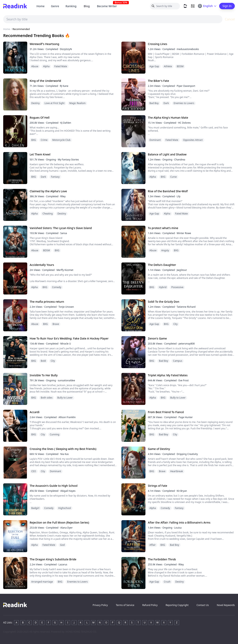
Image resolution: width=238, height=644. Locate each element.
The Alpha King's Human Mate (168, 118)
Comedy (57, 287)
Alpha (46, 66)
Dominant (155, 140)
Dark (166, 103)
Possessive (177, 287)
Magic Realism (77, 103)
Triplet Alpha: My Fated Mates (168, 375)
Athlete (168, 66)
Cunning (54, 434)
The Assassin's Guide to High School (54, 486)
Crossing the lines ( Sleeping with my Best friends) (63, 449)
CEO (34, 471)
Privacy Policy (100, 605)
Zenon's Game (157, 338)
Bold (43, 361)
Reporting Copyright (177, 605)
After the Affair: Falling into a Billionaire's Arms (179, 522)
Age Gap (154, 66)
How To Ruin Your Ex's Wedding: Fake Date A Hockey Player (69, 338)
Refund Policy (150, 605)
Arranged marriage (42, 582)
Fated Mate (61, 66)
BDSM (180, 66)
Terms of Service (125, 605)
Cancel (230, 19)
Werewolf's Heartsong (44, 44)
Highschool (65, 508)
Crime (44, 140)
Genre (55, 6)
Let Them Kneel (40, 154)
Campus (177, 361)
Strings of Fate (158, 486)
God (62, 545)
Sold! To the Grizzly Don (164, 302)
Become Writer (109, 6)
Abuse (35, 66)
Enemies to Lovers (184, 103)
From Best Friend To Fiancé (166, 412)
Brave (56, 324)
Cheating (48, 214)
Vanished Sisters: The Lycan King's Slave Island (61, 228)
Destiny (35, 103)
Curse (173, 177)
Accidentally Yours (42, 265)
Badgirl (35, 508)
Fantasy (55, 177)
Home (40, 6)
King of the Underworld (45, 81)
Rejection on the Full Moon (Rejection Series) (59, 522)
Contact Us (203, 605)
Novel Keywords (226, 605)
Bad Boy (154, 103)
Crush (167, 582)
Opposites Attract (193, 140)
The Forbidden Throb (162, 559)
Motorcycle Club (61, 140)
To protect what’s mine (163, 228)
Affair (153, 545)
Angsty (165, 250)
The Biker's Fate (158, 81)
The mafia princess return (47, 302)
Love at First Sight (54, 103)
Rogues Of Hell (40, 118)
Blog (87, 6)
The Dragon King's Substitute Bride (53, 559)
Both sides (47, 398)
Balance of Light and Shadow (167, 154)
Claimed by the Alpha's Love (48, 191)
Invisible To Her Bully (44, 375)
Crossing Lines (157, 44)
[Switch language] (207, 6)
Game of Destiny (159, 449)
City (175, 324)
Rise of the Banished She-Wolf (168, 191)
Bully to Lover (65, 398)
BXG (34, 140)
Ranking (71, 6)
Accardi (35, 412)
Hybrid (163, 287)
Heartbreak (176, 471)
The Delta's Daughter (162, 265)
